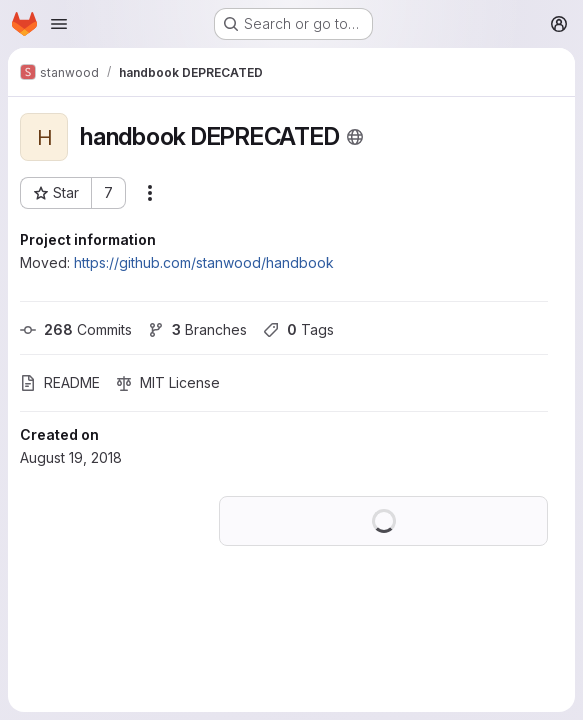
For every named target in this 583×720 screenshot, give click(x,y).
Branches (197, 329)
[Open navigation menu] (59, 24)
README (60, 382)
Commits (76, 329)
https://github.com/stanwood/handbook (204, 262)
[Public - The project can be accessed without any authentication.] (355, 137)
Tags (298, 329)
